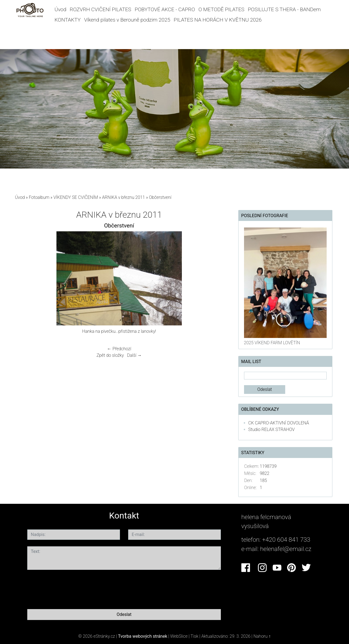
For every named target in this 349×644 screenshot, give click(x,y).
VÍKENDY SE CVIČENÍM (76, 197)
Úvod (60, 9)
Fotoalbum (39, 197)
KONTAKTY (68, 20)
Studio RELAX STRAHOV (272, 429)
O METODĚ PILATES (221, 9)
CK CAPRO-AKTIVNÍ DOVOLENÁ (279, 423)
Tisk (195, 636)
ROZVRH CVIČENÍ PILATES (100, 9)
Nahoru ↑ (262, 636)
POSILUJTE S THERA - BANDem (284, 9)
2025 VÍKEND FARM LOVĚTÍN (272, 343)
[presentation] (69, 588)
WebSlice (179, 636)
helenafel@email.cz (286, 549)
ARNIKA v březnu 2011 (123, 197)
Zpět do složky (110, 355)
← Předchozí (119, 349)
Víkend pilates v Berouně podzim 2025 (127, 20)
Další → (134, 355)
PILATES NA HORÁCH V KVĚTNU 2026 (218, 20)
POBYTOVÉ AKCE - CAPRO (165, 9)
